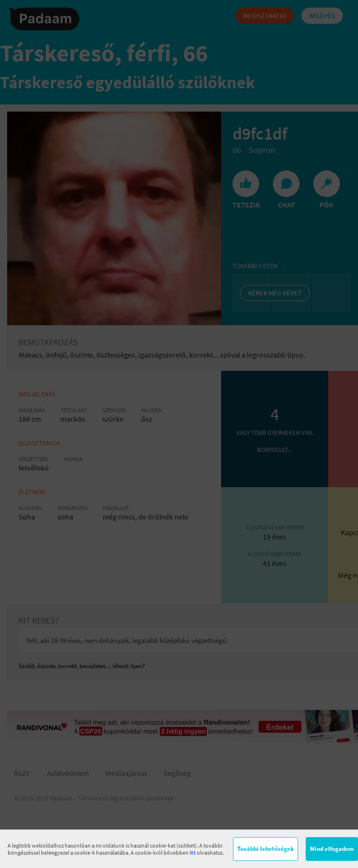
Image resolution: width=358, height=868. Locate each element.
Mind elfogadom (332, 849)
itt (193, 853)
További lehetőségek (266, 849)
